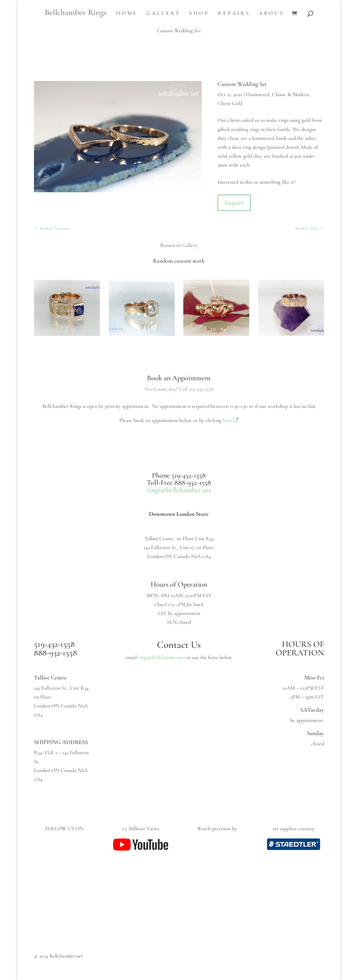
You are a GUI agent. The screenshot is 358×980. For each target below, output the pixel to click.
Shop (199, 14)
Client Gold (230, 103)
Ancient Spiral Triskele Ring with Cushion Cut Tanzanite (67, 301)
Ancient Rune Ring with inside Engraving (291, 298)
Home (127, 14)
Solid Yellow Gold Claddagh (216, 295)
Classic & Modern (290, 94)
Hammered (258, 94)
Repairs (234, 14)
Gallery (164, 14)
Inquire (234, 203)
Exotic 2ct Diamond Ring (142, 295)
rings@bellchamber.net (179, 490)
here (231, 420)
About (272, 14)
